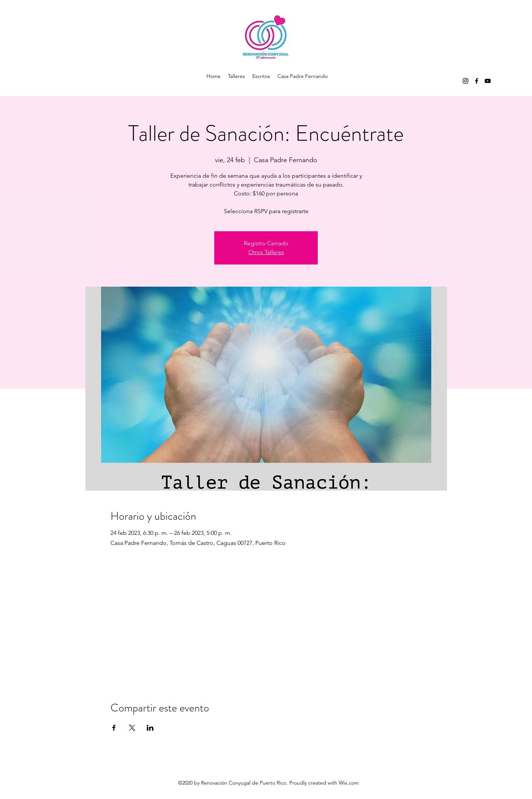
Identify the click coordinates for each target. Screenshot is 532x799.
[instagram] (465, 81)
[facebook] (477, 81)
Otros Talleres (266, 252)
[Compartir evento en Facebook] (114, 728)
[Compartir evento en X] (132, 728)
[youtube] (488, 81)
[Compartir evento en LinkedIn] (150, 728)
